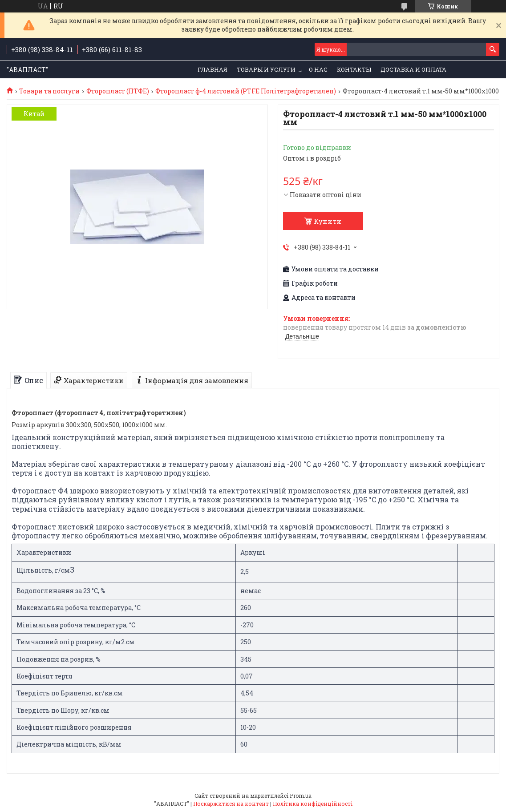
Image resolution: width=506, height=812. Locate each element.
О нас (318, 69)
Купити (328, 221)
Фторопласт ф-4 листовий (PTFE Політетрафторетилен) (246, 91)
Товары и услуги (266, 69)
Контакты (354, 69)
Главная (213, 69)
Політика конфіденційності (313, 804)
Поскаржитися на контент (231, 804)
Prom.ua (301, 796)
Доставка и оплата (413, 69)
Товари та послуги (49, 91)
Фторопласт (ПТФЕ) (118, 91)
